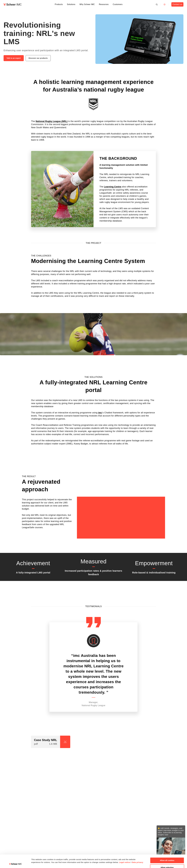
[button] (48, 757)
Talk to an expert (14, 58)
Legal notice (125, 850)
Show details (125, 858)
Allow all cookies (167, 848)
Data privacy (137, 850)
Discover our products (38, 58)
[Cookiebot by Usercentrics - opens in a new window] (15, 863)
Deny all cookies (167, 862)
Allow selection (167, 855)
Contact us (177, 4)
